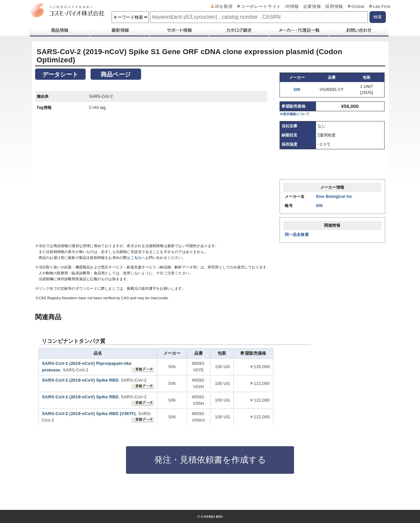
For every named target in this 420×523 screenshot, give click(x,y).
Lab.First (382, 7)
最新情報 (119, 30)
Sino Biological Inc (334, 197)
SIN (297, 90)
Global (358, 7)
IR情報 (292, 7)
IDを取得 (224, 7)
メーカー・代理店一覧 (299, 30)
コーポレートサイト (261, 7)
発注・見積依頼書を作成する (210, 460)
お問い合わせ (358, 30)
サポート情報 (179, 30)
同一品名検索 (297, 235)
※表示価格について (295, 114)
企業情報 (312, 7)
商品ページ (116, 74)
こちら (136, 258)
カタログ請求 (239, 30)
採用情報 (334, 7)
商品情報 (60, 30)
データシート (60, 74)
